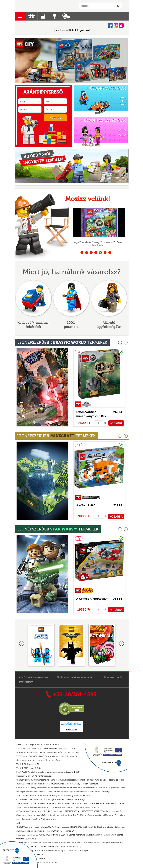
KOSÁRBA (116, 423)
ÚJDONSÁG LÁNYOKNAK (105, 121)
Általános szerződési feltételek (74, 678)
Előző (22, 644)
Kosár (31, 16)
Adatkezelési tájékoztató (33, 678)
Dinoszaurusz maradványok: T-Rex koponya (91, 416)
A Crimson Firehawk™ (92, 599)
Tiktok (121, 25)
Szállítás (66, 16)
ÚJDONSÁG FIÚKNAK (108, 88)
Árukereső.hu (71, 730)
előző (120, 343)
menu (20, 16)
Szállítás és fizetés (112, 678)
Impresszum (26, 682)
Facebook (110, 25)
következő (126, 343)
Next (122, 61)
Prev (19, 61)
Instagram (116, 25)
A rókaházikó (86, 505)
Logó (43, 6)
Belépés (55, 16)
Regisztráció (43, 16)
